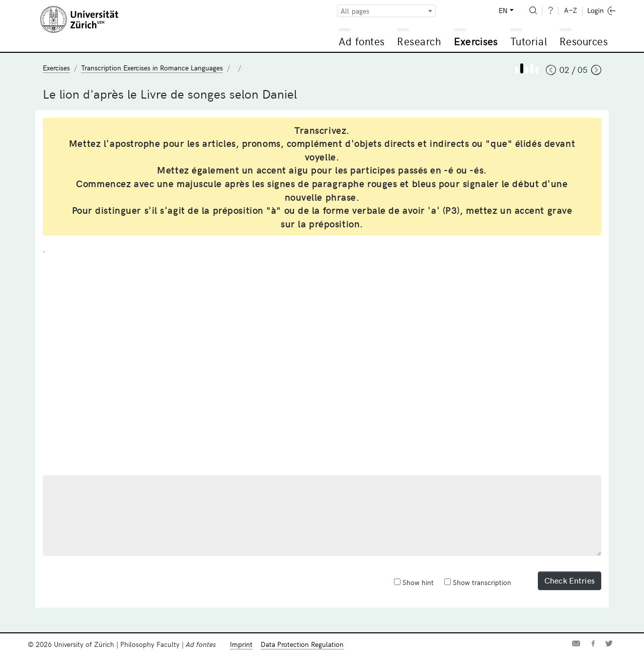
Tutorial (529, 41)
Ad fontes (362, 41)
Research (419, 41)
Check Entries (570, 580)
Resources (584, 41)
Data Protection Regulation (302, 644)
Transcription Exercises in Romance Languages (152, 68)
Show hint (414, 582)
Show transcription (478, 582)
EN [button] (503, 10)
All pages (355, 11)
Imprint (241, 644)
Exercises (476, 41)
